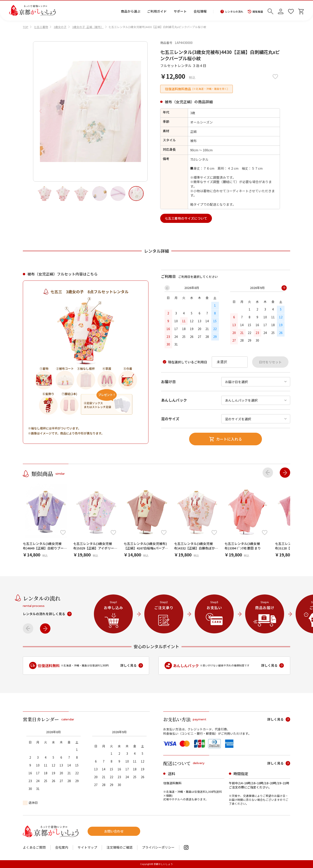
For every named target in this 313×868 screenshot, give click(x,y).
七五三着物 (41, 27)
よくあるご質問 (34, 847)
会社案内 (62, 847)
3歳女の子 (60, 27)
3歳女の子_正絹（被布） (88, 27)
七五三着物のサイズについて (186, 218)
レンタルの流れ (232, 12)
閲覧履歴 (255, 12)
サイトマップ (87, 847)
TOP (26, 27)
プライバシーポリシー (158, 847)
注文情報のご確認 (120, 847)
